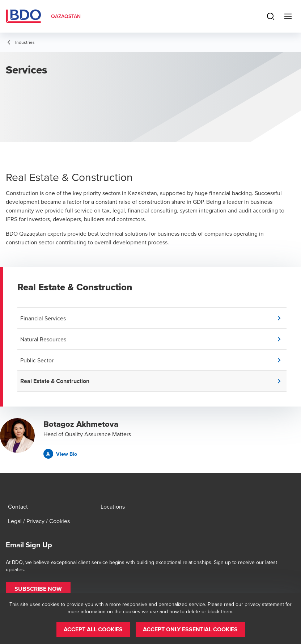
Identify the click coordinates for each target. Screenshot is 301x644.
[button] (153, 318)
